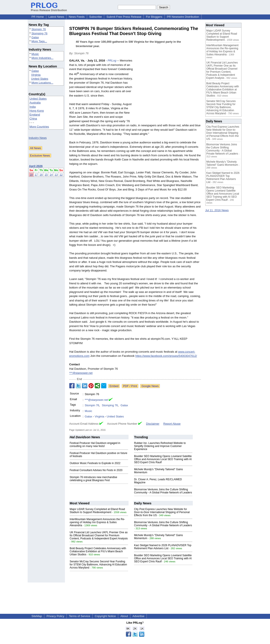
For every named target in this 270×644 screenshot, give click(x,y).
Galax (35, 37)
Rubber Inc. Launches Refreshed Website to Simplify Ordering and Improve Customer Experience (160, 446)
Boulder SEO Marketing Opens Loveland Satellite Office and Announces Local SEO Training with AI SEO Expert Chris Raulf (163, 459)
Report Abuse (172, 424)
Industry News (38, 138)
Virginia (36, 75)
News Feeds (77, 17)
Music (35, 54)
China (33, 119)
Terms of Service (80, 616)
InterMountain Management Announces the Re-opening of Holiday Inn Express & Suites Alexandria (97, 522)
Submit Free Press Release (124, 17)
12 (61, 175)
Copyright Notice (105, 616)
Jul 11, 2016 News (217, 210)
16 (41, 175)
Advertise (138, 616)
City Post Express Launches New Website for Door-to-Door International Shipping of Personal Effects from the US (162, 512)
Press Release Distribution (49, 9)
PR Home (38, 17)
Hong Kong (37, 111)
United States (40, 79)
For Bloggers (154, 17)
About (124, 616)
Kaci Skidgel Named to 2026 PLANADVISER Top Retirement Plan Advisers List (163, 547)
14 (51, 175)
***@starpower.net (81, 373)
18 (31, 175)
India (33, 107)
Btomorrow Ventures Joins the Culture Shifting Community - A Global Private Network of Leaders (163, 491)
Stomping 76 (39, 33)
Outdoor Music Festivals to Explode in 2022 (95, 463)
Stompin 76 (39, 29)
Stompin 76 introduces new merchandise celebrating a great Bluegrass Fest (94, 479)
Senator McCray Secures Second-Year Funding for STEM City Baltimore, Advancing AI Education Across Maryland (98, 565)
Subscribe (96, 17)
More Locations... (42, 83)
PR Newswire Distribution (183, 17)
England (35, 115)
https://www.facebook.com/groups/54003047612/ (166, 356)
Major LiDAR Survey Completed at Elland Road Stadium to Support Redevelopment (97, 511)
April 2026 (36, 166)
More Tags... (39, 41)
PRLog (112, 61)
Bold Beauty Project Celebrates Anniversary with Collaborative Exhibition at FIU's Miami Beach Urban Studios (98, 551)
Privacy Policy (55, 616)
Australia (35, 103)
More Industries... (42, 58)
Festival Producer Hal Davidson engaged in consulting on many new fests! (95, 445)
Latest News (56, 17)
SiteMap (37, 616)
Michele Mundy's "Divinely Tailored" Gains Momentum (222, 163)
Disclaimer (153, 424)
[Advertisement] (168, 91)
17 (36, 175)
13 (56, 175)
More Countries (39, 127)
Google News (150, 386)
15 (46, 175)
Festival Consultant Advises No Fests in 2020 (96, 470)
